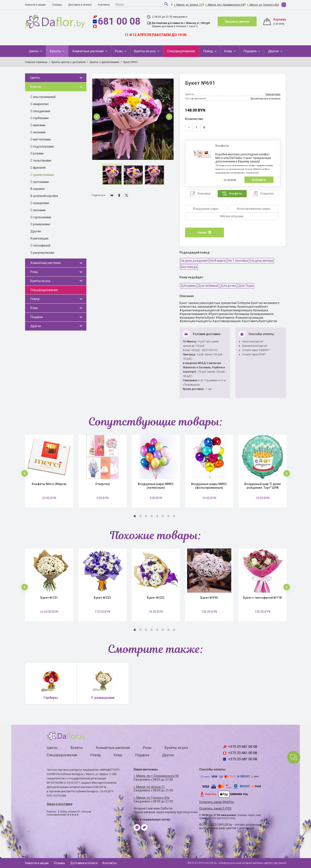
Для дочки (228, 286)
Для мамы (188, 286)
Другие (36, 231)
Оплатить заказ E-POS (215, 809)
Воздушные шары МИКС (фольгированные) (209, 486)
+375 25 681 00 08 (243, 759)
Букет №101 (49, 598)
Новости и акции (35, 5)
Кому (228, 51)
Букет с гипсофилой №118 (262, 598)
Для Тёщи (246, 286)
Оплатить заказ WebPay (217, 802)
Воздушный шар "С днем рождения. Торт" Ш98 (263, 486)
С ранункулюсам (42, 253)
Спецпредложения (181, 51)
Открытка (102, 484)
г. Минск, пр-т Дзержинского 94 (225, 5)
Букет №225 (156, 598)
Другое (274, 51)
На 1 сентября (238, 261)
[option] (133, 117)
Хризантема (273, 94)
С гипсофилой (40, 246)
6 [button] (163, 516)
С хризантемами (42, 175)
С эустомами (40, 182)
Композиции (39, 238)
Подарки (250, 51)
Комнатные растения (88, 51)
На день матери (262, 261)
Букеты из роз (145, 51)
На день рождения (194, 261)
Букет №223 (102, 598)
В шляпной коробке (44, 196)
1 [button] (135, 516)
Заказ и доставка (60, 804)
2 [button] (140, 516)
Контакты (104, 5)
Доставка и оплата (80, 5)
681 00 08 (119, 21)
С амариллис (40, 104)
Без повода (189, 267)
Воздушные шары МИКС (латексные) (156, 486)
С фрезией (38, 168)
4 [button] (152, 516)
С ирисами (38, 125)
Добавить (259, 180)
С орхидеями (40, 203)
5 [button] (157, 516)
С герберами (40, 118)
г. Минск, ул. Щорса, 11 (188, 5)
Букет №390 (209, 598)
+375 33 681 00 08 (243, 753)
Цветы (34, 51)
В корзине (38, 189)
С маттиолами (41, 139)
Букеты (56, 51)
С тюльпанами (41, 161)
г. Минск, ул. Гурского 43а (263, 5)
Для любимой (208, 286)
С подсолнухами (42, 147)
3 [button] (146, 516)
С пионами (38, 210)
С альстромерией (43, 97)
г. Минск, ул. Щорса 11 (149, 787)
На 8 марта (218, 261)
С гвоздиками (40, 111)
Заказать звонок (237, 22)
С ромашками (40, 224)
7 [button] (168, 516)
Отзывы (57, 5)
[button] (97, 117)
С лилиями (38, 132)
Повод (208, 51)
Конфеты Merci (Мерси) (49, 484)
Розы (119, 51)
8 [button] (174, 516)
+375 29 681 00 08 (243, 747)
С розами (37, 153)
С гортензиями (41, 217)
